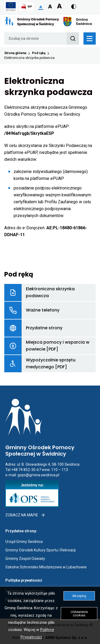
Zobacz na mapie (25, 515)
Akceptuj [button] (79, 596)
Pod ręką (39, 53)
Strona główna (15, 53)
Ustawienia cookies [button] (79, 613)
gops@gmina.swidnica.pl (38, 475)
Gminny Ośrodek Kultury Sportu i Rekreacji (41, 550)
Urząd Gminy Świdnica (24, 542)
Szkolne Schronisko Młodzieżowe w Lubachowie (46, 567)
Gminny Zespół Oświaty (25, 559)
